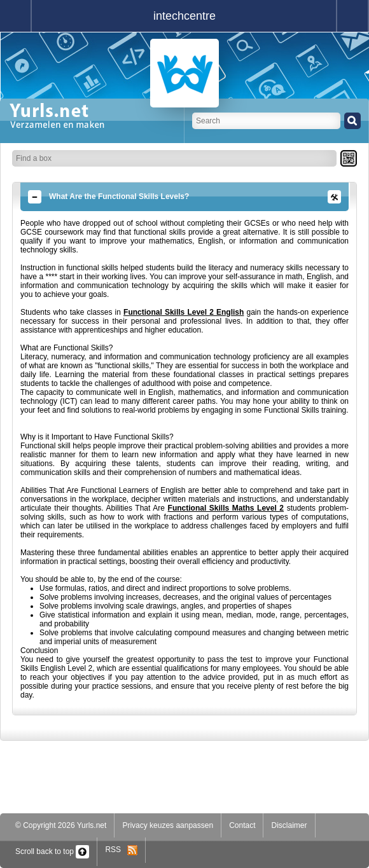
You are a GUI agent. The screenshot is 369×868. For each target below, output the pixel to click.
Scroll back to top (52, 851)
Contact (242, 825)
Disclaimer (289, 825)
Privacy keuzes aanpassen (168, 825)
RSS (121, 850)
